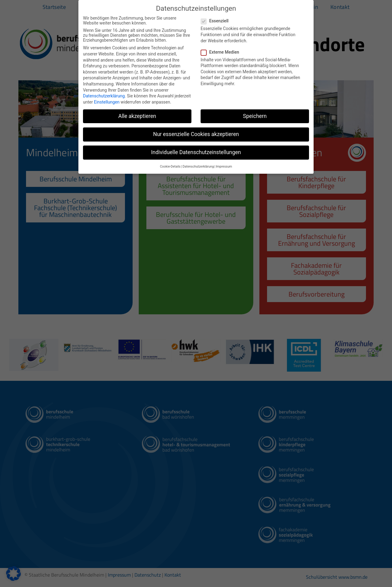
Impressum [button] (224, 167)
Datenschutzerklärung (104, 96)
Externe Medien (222, 52)
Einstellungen (107, 102)
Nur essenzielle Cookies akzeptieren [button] (196, 134)
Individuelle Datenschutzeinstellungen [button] (196, 152)
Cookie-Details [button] (170, 167)
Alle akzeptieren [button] (137, 116)
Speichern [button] (255, 116)
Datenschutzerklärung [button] (198, 167)
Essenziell (217, 21)
